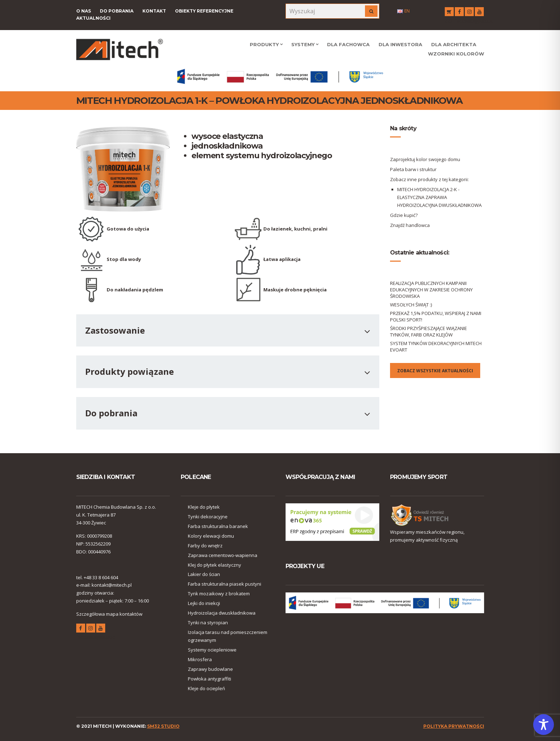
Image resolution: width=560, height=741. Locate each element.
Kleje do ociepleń (206, 688)
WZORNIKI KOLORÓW (456, 54)
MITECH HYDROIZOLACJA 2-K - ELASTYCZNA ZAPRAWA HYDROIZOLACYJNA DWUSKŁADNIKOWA (439, 197)
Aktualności (93, 18)
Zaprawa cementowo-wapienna (223, 555)
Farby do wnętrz (205, 546)
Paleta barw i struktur (413, 169)
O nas (84, 11)
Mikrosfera (200, 659)
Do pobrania (117, 11)
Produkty (264, 44)
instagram (469, 13)
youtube (479, 13)
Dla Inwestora (400, 44)
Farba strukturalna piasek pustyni (225, 584)
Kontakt (154, 11)
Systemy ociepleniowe (212, 650)
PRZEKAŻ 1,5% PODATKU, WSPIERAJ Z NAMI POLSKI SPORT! (436, 316)
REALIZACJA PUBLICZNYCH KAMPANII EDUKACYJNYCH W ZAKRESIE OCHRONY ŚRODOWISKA (431, 290)
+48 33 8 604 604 (101, 577)
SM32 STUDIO (163, 726)
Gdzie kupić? (404, 215)
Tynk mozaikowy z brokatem (219, 594)
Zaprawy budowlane (210, 669)
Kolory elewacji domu (211, 536)
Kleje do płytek (204, 507)
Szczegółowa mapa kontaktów (109, 614)
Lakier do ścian (204, 574)
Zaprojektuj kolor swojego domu (425, 159)
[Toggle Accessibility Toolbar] (544, 725)
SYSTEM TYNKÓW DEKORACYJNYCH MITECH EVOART (436, 347)
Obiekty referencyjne (204, 11)
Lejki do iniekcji (204, 603)
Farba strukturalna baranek (218, 526)
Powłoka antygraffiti (210, 679)
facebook (459, 13)
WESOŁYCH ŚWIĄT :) (411, 305)
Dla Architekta (454, 44)
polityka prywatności (454, 726)
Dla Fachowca (348, 44)
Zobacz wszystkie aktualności (435, 371)
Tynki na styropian (208, 623)
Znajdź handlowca (410, 225)
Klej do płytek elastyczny (215, 565)
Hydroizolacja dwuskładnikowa (222, 613)
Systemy (303, 44)
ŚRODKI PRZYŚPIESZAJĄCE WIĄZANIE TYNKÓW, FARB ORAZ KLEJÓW (428, 331)
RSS (449, 13)
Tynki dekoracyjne (208, 517)
